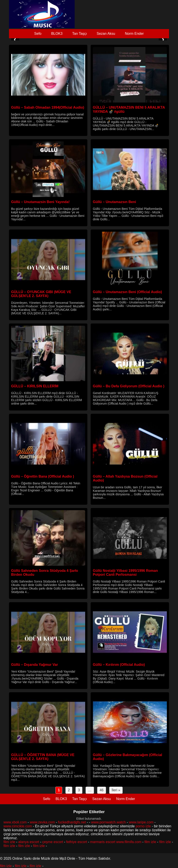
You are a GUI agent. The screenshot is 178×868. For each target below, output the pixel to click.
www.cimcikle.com (18, 826)
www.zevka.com (42, 822)
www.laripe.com (141, 822)
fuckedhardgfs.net (72, 822)
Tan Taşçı (80, 34)
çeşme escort (53, 842)
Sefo (38, 34)
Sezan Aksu (106, 34)
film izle (9, 842)
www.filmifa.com (129, 842)
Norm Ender (134, 34)
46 (102, 790)
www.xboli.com (15, 822)
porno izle (143, 826)
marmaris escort (103, 842)
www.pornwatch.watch (108, 822)
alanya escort (29, 842)
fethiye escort (77, 842)
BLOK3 (57, 34)
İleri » (116, 790)
